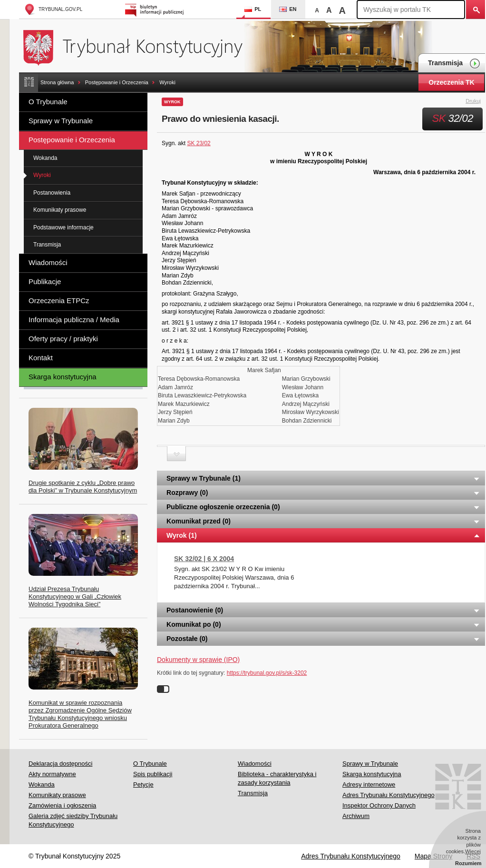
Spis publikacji (153, 774)
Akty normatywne (52, 774)
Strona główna (57, 82)
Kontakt (41, 358)
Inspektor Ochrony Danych (379, 805)
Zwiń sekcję (176, 454)
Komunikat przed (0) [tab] (323, 521)
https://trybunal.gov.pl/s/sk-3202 (267, 673)
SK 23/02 (199, 143)
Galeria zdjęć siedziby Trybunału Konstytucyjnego (73, 820)
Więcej (473, 851)
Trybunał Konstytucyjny (138, 46)
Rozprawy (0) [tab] (323, 493)
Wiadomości (48, 262)
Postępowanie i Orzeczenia (117, 82)
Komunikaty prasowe (60, 210)
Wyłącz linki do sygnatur (163, 689)
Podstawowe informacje (63, 227)
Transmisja (454, 64)
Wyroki (167, 82)
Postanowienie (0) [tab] (323, 610)
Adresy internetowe (369, 784)
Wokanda (45, 158)
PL (253, 9)
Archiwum (356, 816)
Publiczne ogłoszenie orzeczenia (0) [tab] (323, 507)
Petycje (143, 784)
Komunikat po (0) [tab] (323, 624)
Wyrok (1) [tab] (323, 535)
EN (288, 9)
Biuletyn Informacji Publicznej (156, 9)
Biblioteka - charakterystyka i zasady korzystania (277, 778)
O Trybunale (48, 102)
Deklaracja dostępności (60, 764)
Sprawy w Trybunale (61, 121)
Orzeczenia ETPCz (59, 301)
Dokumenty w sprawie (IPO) (198, 660)
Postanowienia (52, 193)
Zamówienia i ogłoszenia (62, 805)
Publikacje (45, 281)
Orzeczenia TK (451, 82)
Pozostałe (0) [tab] (323, 639)
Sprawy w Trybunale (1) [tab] (323, 478)
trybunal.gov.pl (53, 9)
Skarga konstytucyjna (63, 377)
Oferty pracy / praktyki (63, 339)
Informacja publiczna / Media (74, 320)
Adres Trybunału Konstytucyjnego (389, 795)
